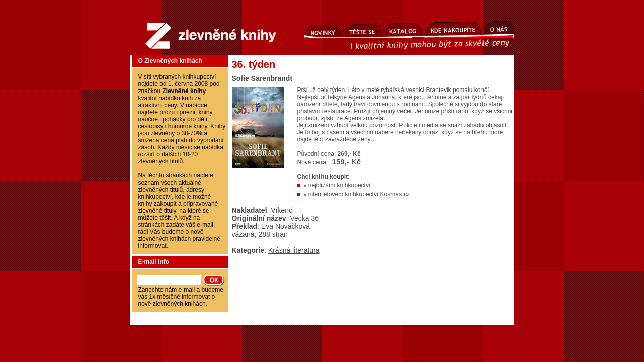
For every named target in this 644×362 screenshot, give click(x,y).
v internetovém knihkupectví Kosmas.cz (357, 194)
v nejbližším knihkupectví (337, 185)
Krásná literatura (294, 250)
